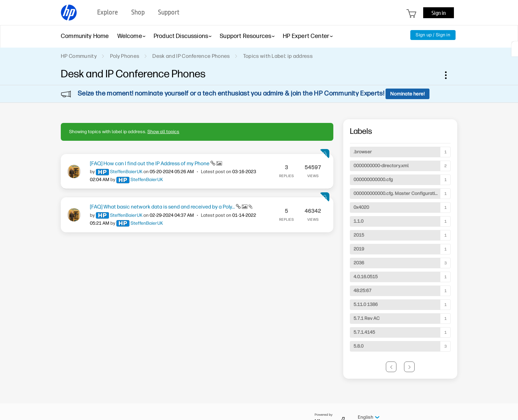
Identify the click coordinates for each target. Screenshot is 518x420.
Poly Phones (125, 56)
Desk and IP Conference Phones (191, 56)
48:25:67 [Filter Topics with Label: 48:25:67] (362, 291)
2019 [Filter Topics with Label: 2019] (359, 249)
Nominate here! (407, 94)
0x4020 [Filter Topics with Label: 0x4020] (361, 207)
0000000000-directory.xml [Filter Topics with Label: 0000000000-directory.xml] (381, 166)
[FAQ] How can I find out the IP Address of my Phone (150, 163)
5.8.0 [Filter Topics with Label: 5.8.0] (358, 346)
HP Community (79, 56)
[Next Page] (409, 367)
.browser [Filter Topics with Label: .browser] (363, 152)
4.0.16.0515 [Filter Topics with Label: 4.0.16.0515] (366, 277)
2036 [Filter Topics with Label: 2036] (359, 263)
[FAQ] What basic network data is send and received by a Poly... (163, 207)
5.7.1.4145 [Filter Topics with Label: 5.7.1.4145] (364, 332)
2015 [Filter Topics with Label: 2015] (359, 235)
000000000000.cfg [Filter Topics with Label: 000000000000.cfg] (373, 180)
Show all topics (163, 132)
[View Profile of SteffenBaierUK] (126, 172)
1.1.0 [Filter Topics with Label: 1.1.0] (358, 221)
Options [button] (449, 75)
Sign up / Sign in (433, 35)
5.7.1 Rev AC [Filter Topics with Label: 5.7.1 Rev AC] (367, 318)
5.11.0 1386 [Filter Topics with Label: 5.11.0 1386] (366, 305)
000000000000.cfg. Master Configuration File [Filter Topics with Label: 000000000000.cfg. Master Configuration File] (401, 193)
